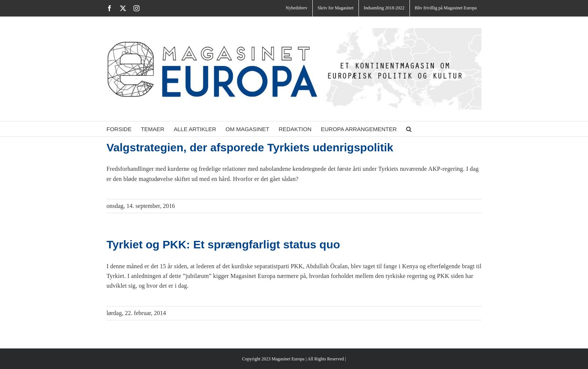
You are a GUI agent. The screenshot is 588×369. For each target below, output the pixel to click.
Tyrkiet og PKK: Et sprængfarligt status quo (223, 244)
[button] (409, 129)
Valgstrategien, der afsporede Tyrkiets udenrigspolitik (250, 147)
